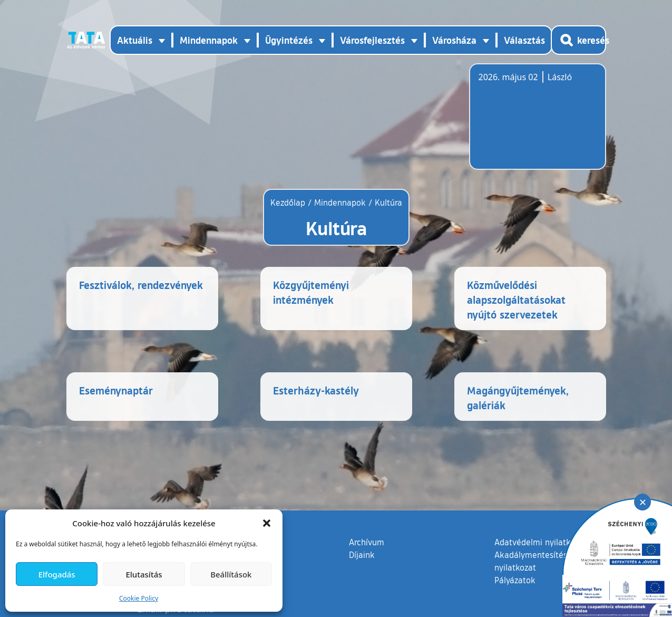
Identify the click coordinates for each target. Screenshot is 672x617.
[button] (267, 523)
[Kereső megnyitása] (578, 40)
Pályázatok (515, 601)
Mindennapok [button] (209, 40)
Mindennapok (340, 203)
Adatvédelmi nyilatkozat (540, 563)
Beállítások (231, 574)
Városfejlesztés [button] (372, 40)
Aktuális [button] (135, 40)
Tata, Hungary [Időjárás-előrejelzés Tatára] (538, 123)
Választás (524, 40)
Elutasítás (144, 574)
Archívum (367, 563)
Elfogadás (57, 574)
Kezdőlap (289, 203)
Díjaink (362, 576)
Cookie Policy (139, 598)
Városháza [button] (454, 40)
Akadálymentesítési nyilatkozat (532, 582)
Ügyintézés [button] (289, 40)
